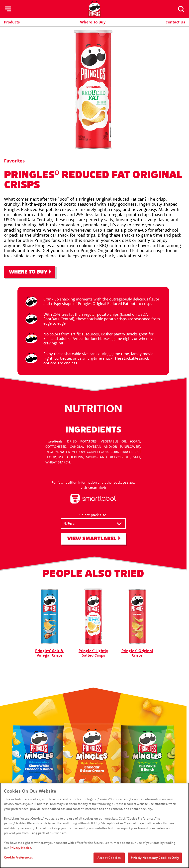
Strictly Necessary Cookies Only (155, 858)
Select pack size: (93, 515)
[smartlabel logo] (93, 499)
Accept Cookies (109, 858)
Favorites (14, 161)
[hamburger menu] (8, 9)
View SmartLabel (92, 539)
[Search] (181, 9)
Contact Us (175, 22)
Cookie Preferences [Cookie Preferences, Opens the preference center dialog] (18, 857)
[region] (94, 825)
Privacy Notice (20, 848)
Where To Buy (93, 22)
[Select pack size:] (93, 524)
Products (12, 22)
